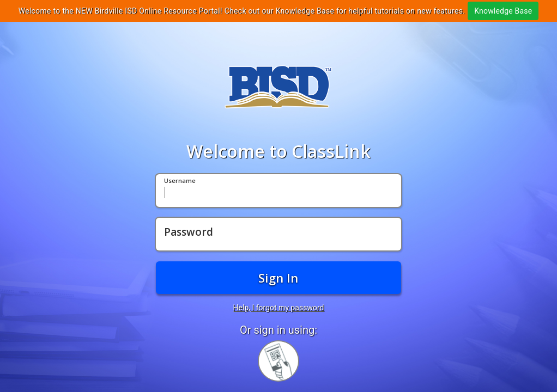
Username (180, 181)
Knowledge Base (503, 11)
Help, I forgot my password (279, 308)
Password (189, 232)
